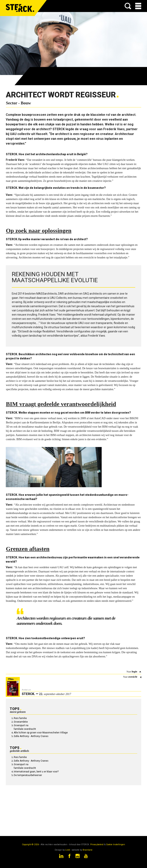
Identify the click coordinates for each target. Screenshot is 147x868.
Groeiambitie (21, 722)
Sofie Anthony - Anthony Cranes (31, 736)
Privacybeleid (97, 844)
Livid (68, 850)
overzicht (133, 677)
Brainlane (88, 850)
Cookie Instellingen (116, 844)
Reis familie (20, 718)
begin (134, 672)
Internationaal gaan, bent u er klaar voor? (36, 772)
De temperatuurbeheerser (28, 775)
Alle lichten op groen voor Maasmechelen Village (41, 733)
